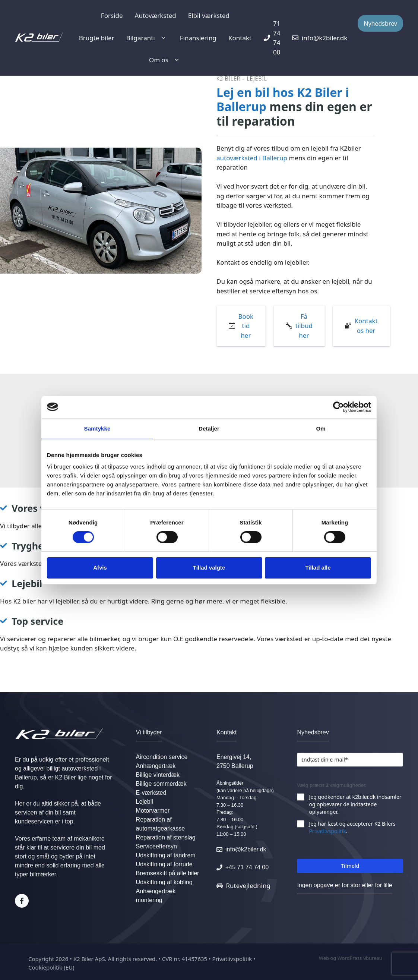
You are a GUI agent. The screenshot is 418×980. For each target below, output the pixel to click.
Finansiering (198, 38)
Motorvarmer (153, 811)
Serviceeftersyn (156, 846)
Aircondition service (162, 757)
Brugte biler (97, 38)
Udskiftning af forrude (164, 864)
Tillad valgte (209, 568)
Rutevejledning (248, 886)
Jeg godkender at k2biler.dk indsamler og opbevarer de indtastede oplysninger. (355, 804)
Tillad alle (318, 568)
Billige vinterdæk (158, 775)
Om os (165, 60)
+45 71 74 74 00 (247, 867)
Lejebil (145, 802)
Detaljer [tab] (209, 428)
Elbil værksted (209, 15)
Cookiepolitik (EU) (51, 967)
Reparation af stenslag (166, 837)
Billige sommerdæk (161, 784)
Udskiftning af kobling (164, 882)
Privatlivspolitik (327, 831)
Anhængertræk (156, 766)
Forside (112, 15)
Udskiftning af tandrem (166, 855)
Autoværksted (156, 15)
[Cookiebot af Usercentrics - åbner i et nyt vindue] (338, 407)
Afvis (100, 568)
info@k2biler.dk (246, 849)
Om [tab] (321, 428)
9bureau (373, 958)
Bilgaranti (147, 38)
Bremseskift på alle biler (168, 873)
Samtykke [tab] (97, 428)
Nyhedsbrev (380, 23)
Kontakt (240, 38)
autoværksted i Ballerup (252, 158)
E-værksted (151, 793)
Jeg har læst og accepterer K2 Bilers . (352, 827)
